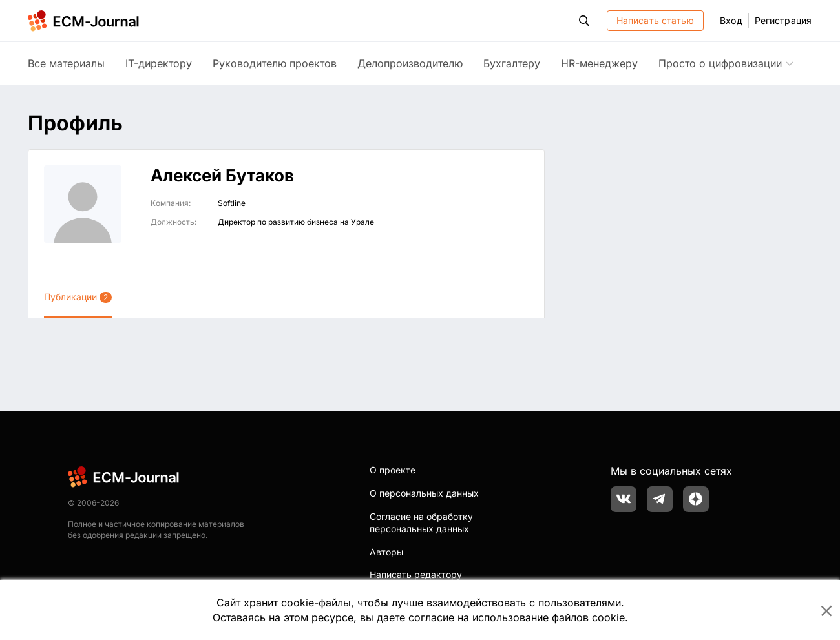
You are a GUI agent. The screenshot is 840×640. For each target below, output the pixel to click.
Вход (731, 20)
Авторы (386, 552)
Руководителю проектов (275, 63)
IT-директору (159, 63)
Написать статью (656, 20)
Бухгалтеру (512, 63)
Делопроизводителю (410, 63)
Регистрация (783, 20)
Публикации (78, 297)
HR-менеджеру (599, 63)
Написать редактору (416, 574)
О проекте (393, 470)
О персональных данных (424, 493)
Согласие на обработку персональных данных (421, 523)
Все (66, 63)
